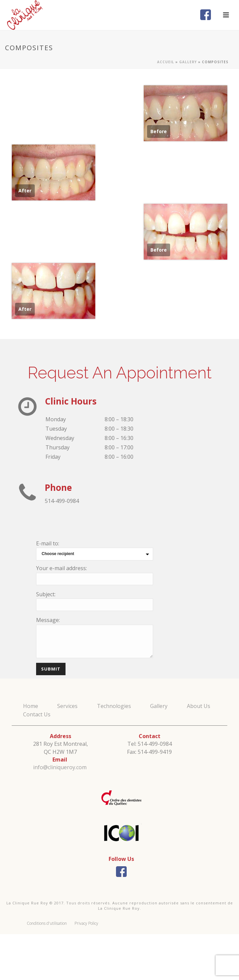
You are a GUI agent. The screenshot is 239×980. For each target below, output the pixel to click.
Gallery (188, 62)
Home (31, 706)
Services (67, 706)
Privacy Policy (86, 923)
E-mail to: (48, 543)
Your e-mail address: (62, 568)
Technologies (114, 706)
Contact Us (37, 714)
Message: (48, 620)
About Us (199, 706)
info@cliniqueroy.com (60, 767)
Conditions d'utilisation (47, 923)
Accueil (166, 62)
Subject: (46, 594)
